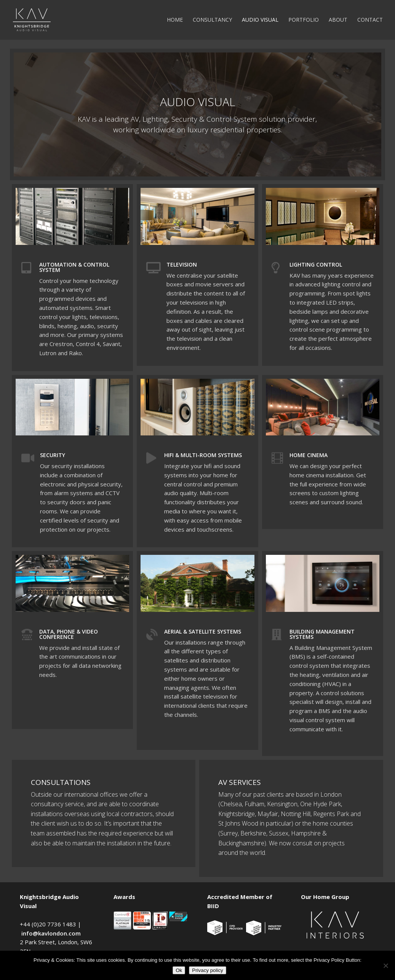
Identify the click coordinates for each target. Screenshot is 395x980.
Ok (179, 970)
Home (175, 20)
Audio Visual (260, 20)
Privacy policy (207, 970)
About (338, 20)
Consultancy (212, 20)
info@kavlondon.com (51, 933)
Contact (370, 20)
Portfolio (304, 20)
